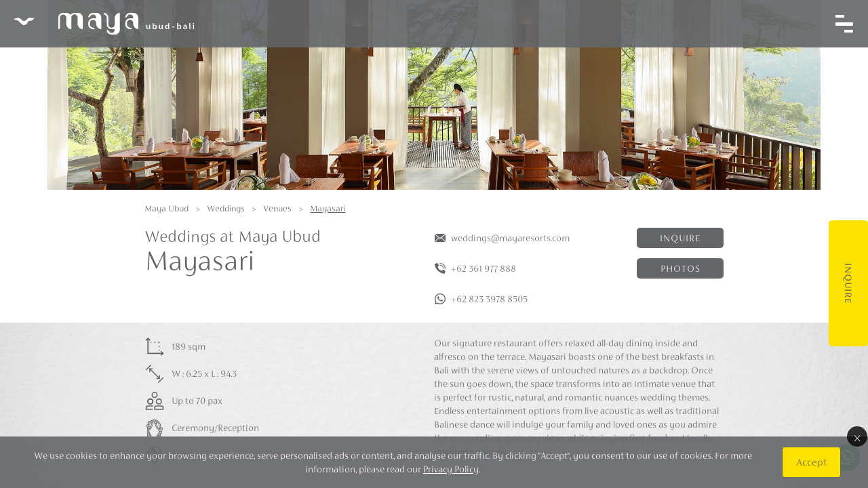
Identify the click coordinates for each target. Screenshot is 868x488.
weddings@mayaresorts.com (510, 238)
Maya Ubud (166, 208)
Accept (811, 462)
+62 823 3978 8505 (489, 299)
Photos (680, 268)
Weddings (226, 208)
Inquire (848, 283)
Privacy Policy (451, 469)
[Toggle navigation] (844, 24)
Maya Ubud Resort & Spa (104, 24)
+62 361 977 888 (484, 268)
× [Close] (857, 436)
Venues (277, 208)
